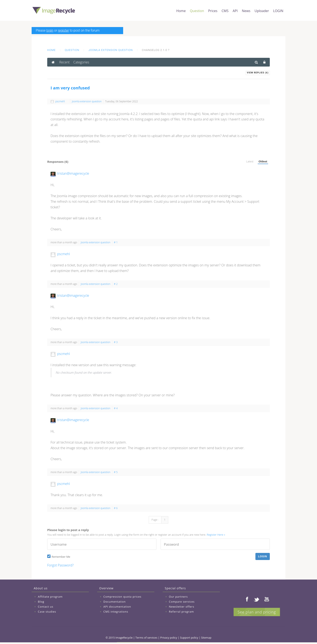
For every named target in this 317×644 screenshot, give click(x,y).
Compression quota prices (122, 597)
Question (197, 11)
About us (41, 588)
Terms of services (146, 638)
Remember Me (61, 557)
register (64, 30)
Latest (250, 161)
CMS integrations (116, 612)
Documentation (115, 602)
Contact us (46, 607)
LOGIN (278, 11)
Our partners (178, 597)
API (235, 11)
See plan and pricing (257, 612)
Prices (213, 11)
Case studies (47, 612)
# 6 (116, 508)
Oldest (263, 161)
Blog (41, 602)
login (50, 30)
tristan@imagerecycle (73, 173)
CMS (225, 11)
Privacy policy (169, 638)
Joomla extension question (111, 50)
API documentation (117, 607)
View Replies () (258, 73)
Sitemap (206, 638)
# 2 (116, 284)
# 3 (116, 342)
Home (181, 11)
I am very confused (70, 88)
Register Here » (216, 535)
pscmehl (60, 101)
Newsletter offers (182, 607)
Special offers (175, 588)
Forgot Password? (60, 565)
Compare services (182, 602)
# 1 (116, 242)
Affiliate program (50, 597)
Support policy (189, 638)
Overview (106, 588)
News (246, 11)
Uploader (262, 11)
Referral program (181, 612)
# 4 (116, 408)
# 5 (116, 472)
